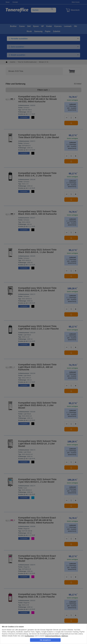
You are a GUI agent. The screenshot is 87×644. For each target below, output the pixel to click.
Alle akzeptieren (45, 640)
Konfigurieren (29, 636)
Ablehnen (65, 636)
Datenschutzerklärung (53, 636)
